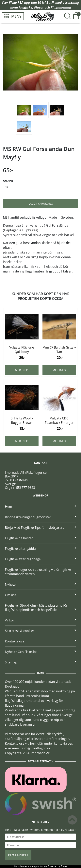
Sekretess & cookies (40, 631)
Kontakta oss (40, 641)
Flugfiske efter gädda (40, 549)
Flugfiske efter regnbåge (40, 559)
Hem (40, 507)
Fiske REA (16, 3)
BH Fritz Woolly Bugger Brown (22, 420)
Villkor (40, 620)
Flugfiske (25, 7)
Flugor (39, 7)
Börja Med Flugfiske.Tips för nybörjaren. (40, 528)
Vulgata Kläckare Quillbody (22, 350)
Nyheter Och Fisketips (40, 652)
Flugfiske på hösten (40, 538)
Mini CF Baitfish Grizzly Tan (59, 350)
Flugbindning (61, 7)
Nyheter (40, 584)
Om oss (40, 595)
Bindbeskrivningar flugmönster (40, 517)
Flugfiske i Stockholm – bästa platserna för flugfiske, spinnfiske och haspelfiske (40, 608)
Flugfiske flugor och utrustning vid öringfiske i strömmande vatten (40, 572)
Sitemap (40, 662)
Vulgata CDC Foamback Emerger (59, 420)
